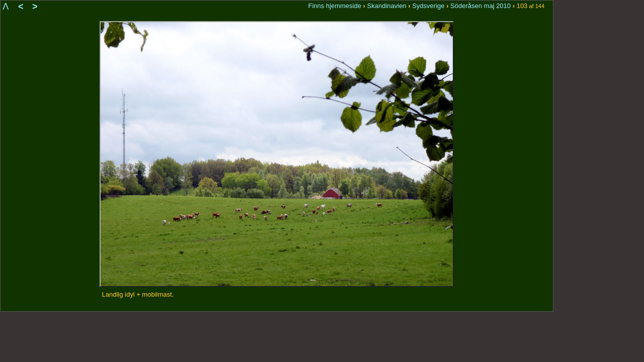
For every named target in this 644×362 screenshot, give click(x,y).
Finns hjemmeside (335, 6)
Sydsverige (428, 6)
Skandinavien (387, 6)
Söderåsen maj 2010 (480, 6)
